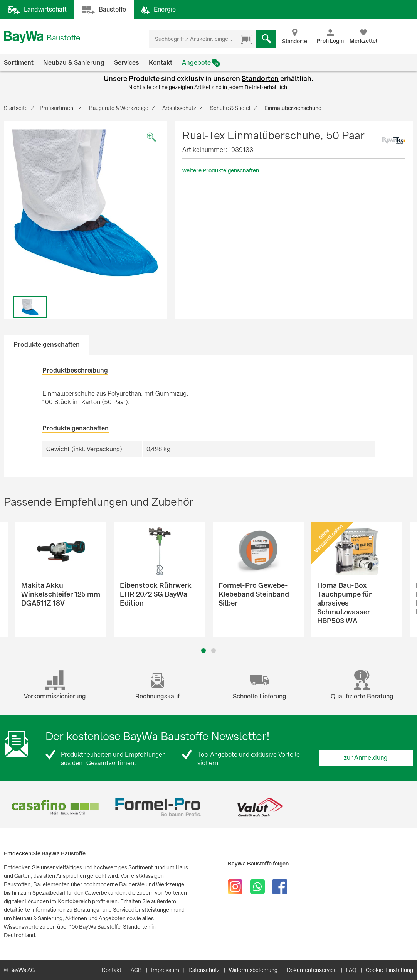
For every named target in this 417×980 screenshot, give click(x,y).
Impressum (165, 970)
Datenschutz (204, 970)
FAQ (351, 970)
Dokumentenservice (312, 970)
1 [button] (204, 651)
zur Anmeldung (366, 758)
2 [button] (214, 651)
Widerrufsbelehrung (253, 970)
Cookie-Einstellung (389, 970)
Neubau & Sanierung (74, 63)
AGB (136, 970)
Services (127, 63)
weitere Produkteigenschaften (221, 170)
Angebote (196, 63)
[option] (85, 203)
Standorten (260, 78)
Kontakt (161, 63)
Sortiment (19, 63)
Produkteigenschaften (47, 345)
